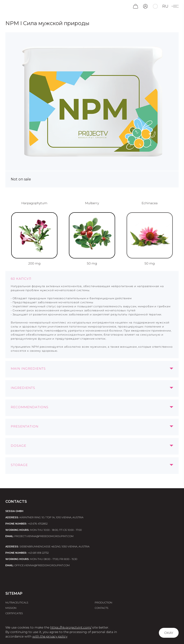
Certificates (14, 613)
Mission (11, 608)
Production (103, 603)
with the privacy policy (50, 636)
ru (165, 6)
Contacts (102, 608)
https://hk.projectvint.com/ (71, 627)
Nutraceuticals (17, 603)
